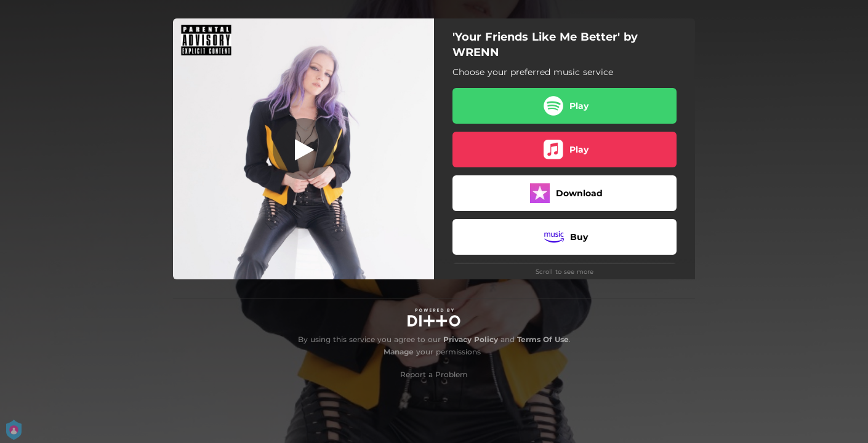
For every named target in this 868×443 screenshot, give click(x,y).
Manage (399, 352)
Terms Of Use (543, 339)
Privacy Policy (471, 339)
